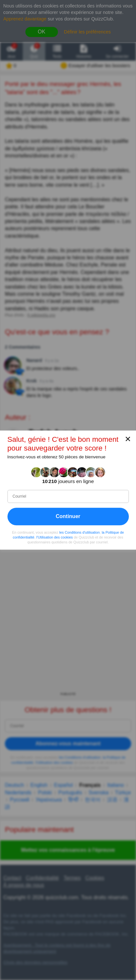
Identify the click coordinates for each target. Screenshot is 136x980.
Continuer (68, 516)
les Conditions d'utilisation (80, 532)
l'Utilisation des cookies (55, 537)
